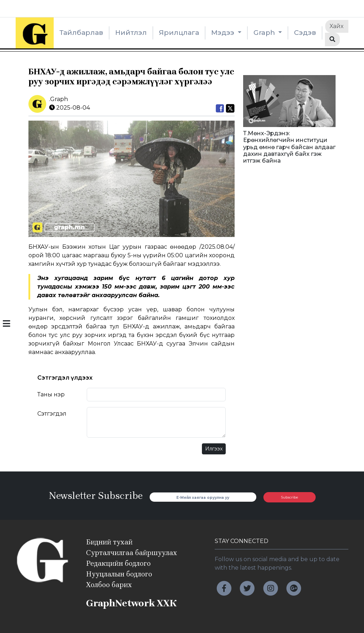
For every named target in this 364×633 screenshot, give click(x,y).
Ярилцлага (179, 33)
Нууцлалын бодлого (119, 574)
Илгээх (214, 449)
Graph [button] (265, 33)
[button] (7, 324)
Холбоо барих (109, 585)
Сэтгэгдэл (52, 414)
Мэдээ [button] (224, 33)
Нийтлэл (131, 33)
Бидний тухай (109, 542)
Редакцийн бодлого (118, 563)
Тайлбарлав (81, 33)
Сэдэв (305, 33)
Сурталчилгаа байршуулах (132, 553)
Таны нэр (51, 394)
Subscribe (290, 497)
